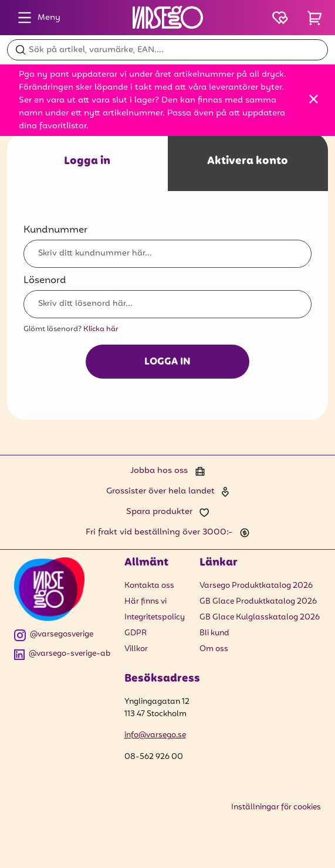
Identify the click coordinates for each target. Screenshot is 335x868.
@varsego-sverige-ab (62, 654)
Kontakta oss (149, 586)
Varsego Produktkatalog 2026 (256, 586)
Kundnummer (55, 230)
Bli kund (214, 633)
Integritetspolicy (155, 617)
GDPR (136, 633)
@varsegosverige (54, 635)
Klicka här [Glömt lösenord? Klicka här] (101, 329)
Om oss (214, 649)
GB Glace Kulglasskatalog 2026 (260, 617)
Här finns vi (145, 602)
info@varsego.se (155, 735)
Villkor (136, 649)
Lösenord (45, 280)
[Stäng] (314, 99)
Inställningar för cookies (276, 807)
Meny (36, 18)
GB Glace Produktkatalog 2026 (258, 602)
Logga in (167, 362)
